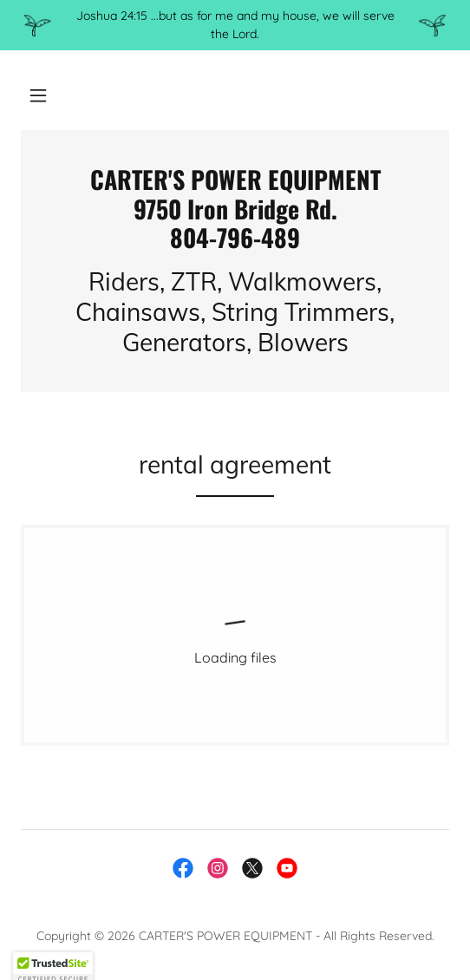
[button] (38, 95)
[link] (235, 209)
